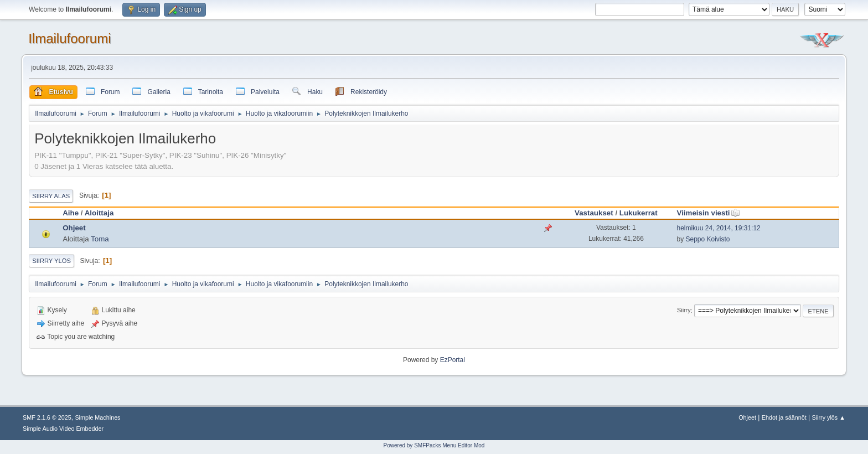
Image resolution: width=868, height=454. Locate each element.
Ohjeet (74, 228)
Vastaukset (594, 213)
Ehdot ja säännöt (784, 417)
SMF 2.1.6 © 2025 (47, 417)
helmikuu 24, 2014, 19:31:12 (718, 228)
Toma (100, 239)
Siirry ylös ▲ (829, 417)
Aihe (71, 213)
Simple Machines (97, 417)
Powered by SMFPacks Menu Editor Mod (434, 445)
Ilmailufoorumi (69, 38)
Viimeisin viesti (708, 213)
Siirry (684, 311)
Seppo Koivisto (707, 239)
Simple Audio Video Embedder (63, 429)
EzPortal (453, 360)
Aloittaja (99, 213)
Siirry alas (51, 196)
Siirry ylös (51, 261)
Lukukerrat (639, 213)
